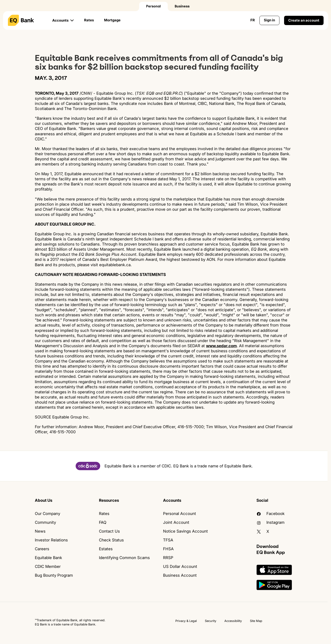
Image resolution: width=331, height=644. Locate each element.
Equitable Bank (48, 558)
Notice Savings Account (185, 531)
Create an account (304, 20)
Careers (42, 549)
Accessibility (233, 621)
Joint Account (176, 522)
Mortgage (112, 20)
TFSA (168, 540)
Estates (106, 549)
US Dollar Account (180, 566)
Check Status (111, 540)
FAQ (103, 522)
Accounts (60, 20)
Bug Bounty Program (54, 575)
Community (45, 522)
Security (211, 621)
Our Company (48, 514)
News (40, 531)
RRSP (168, 558)
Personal (153, 6)
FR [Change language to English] (253, 20)
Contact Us (109, 531)
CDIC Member (48, 566)
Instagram (270, 522)
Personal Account (180, 514)
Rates (89, 20)
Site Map (256, 621)
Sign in (269, 20)
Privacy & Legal (186, 621)
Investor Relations (51, 540)
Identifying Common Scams (124, 558)
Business (182, 6)
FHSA (168, 549)
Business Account (180, 575)
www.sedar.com (221, 346)
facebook (270, 514)
